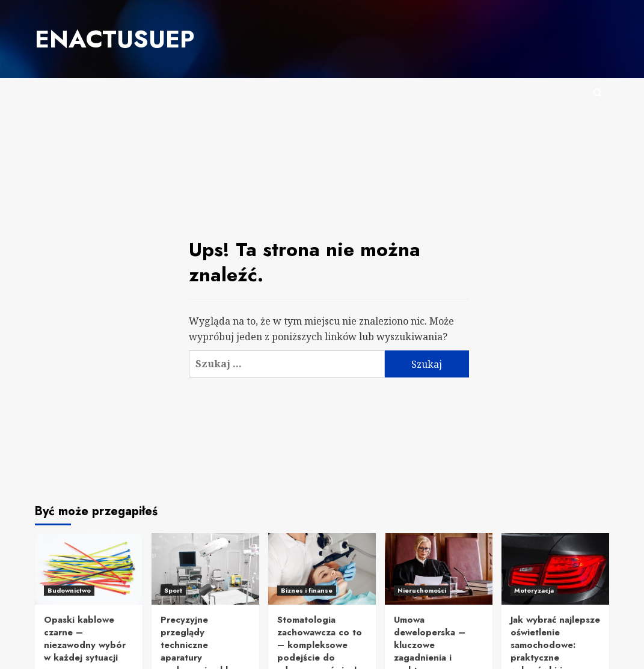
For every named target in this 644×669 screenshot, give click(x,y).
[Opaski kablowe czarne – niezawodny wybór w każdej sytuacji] (89, 567)
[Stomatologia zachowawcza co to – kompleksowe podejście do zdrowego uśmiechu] (322, 567)
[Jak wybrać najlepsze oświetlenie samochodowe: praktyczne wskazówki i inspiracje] (555, 567)
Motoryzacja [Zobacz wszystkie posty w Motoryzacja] (534, 588)
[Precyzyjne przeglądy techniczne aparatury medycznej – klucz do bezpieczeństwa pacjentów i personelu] (205, 567)
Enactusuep (109, 38)
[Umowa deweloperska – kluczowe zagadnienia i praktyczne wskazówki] (439, 567)
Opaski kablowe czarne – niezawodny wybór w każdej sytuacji (85, 637)
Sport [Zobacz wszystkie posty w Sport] (173, 588)
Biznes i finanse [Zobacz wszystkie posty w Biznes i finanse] (307, 588)
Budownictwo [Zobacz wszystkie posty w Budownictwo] (69, 588)
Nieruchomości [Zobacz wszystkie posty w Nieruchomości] (422, 588)
